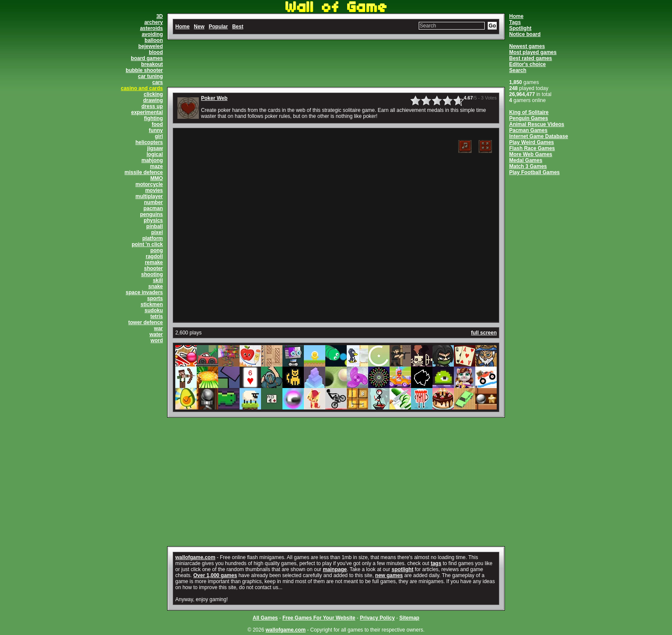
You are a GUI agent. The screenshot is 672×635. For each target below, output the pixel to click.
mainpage (335, 569)
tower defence (145, 322)
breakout (152, 64)
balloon (154, 40)
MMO (157, 178)
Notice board (525, 34)
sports (155, 298)
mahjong (152, 160)
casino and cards (142, 88)
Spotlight (520, 28)
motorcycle (149, 184)
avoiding (152, 34)
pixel (157, 232)
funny (156, 130)
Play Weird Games (532, 142)
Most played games (533, 52)
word (157, 340)
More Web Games (531, 154)
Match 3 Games (528, 166)
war (158, 328)
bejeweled (151, 46)
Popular (218, 27)
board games (147, 58)
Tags (515, 22)
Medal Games (526, 160)
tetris (157, 316)
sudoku (154, 310)
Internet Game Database (538, 136)
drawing (153, 100)
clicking (153, 94)
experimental (147, 112)
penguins (151, 214)
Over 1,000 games (215, 575)
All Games (265, 618)
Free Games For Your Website (319, 618)
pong (157, 250)
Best (238, 27)
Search (518, 70)
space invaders (144, 292)
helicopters (149, 142)
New (199, 27)
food (157, 124)
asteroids (151, 28)
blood (156, 52)
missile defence (144, 172)
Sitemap (409, 618)
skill (158, 280)
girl (159, 136)
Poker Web (214, 98)
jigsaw (155, 148)
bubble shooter (144, 70)
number (153, 202)
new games (389, 575)
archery (154, 22)
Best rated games (531, 58)
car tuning (150, 76)
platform (153, 238)
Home (516, 16)
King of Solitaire (529, 112)
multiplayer (149, 196)
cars (157, 82)
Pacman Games (528, 130)
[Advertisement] (336, 63)
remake (154, 262)
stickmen (152, 304)
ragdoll (154, 256)
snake (156, 286)
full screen (484, 333)
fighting (153, 118)
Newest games (527, 46)
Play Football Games (534, 172)
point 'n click (147, 244)
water (156, 334)
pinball (154, 226)
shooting (152, 274)
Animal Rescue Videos (537, 124)
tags (436, 563)
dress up (152, 106)
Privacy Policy (377, 618)
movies (154, 190)
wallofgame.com (195, 557)
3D (160, 16)
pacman (153, 208)
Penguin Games (529, 118)
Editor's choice (528, 64)
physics (153, 220)
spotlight (403, 569)
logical (155, 154)
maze (156, 166)
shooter (153, 268)
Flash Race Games (532, 148)
